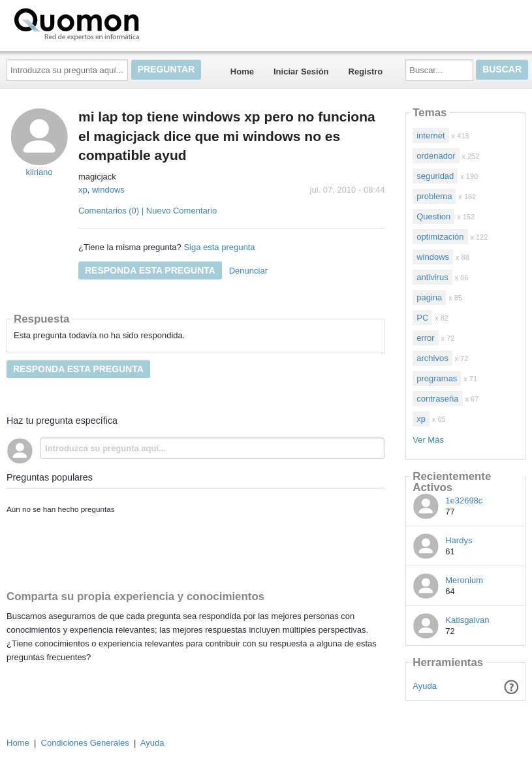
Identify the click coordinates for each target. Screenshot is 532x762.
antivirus (432, 277)
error (425, 338)
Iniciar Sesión (301, 71)
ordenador (436, 156)
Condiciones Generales (85, 743)
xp (83, 190)
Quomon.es (118, 23)
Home (242, 71)
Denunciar (248, 271)
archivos (432, 358)
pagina (429, 297)
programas (437, 378)
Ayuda (425, 686)
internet (430, 135)
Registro (366, 71)
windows (108, 190)
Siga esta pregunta (219, 247)
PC (422, 318)
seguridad (435, 176)
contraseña (437, 399)
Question (433, 216)
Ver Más (428, 440)
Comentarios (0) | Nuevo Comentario (148, 211)
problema (434, 196)
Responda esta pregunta (150, 270)
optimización (440, 237)
